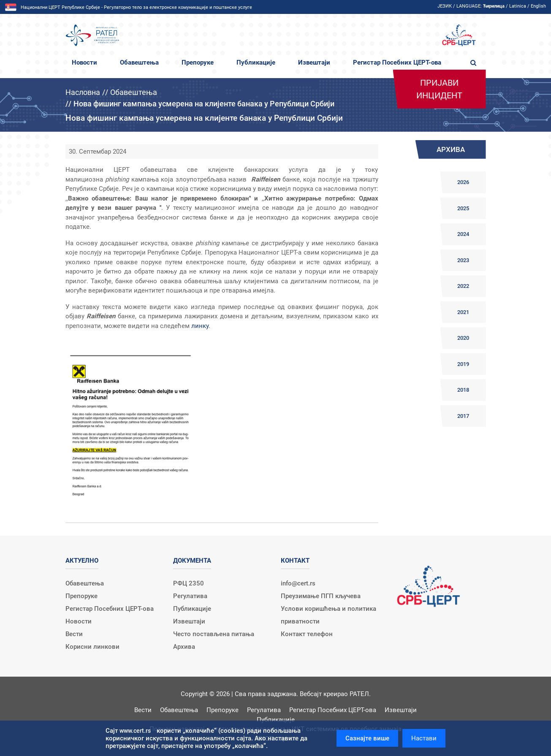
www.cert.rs (135, 731)
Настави (424, 738)
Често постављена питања (214, 634)
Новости (84, 62)
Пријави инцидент (439, 89)
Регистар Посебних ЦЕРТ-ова (397, 62)
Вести (74, 634)
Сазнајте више (367, 738)
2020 (463, 338)
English (538, 6)
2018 (463, 390)
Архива (184, 647)
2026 (463, 182)
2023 (463, 260)
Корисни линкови (92, 647)
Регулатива (190, 596)
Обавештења (139, 62)
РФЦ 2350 (189, 583)
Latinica (518, 6)
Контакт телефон (307, 634)
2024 (463, 234)
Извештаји (314, 62)
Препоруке (198, 62)
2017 (463, 416)
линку (200, 326)
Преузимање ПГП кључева (321, 596)
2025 (463, 208)
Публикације (256, 62)
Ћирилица (494, 6)
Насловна (83, 92)
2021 (463, 312)
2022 (463, 286)
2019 (463, 364)
